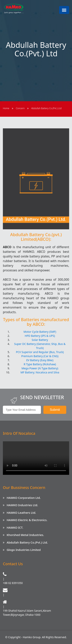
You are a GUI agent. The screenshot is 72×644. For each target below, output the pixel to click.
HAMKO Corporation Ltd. (24, 498)
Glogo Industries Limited (24, 550)
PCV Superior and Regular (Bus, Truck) (40, 352)
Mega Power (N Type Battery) (40, 368)
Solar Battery (40, 340)
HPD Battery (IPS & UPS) (40, 336)
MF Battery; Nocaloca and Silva (40, 372)
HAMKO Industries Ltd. (22, 505)
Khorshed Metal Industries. (25, 535)
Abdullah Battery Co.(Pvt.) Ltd (46, 108)
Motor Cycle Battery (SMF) (40, 332)
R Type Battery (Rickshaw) (40, 364)
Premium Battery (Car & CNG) (40, 356)
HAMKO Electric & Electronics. (27, 520)
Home (6, 108)
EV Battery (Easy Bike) (40, 360)
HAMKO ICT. (15, 527)
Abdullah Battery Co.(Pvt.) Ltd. (27, 542)
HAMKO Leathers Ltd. (21, 513)
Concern (20, 108)
